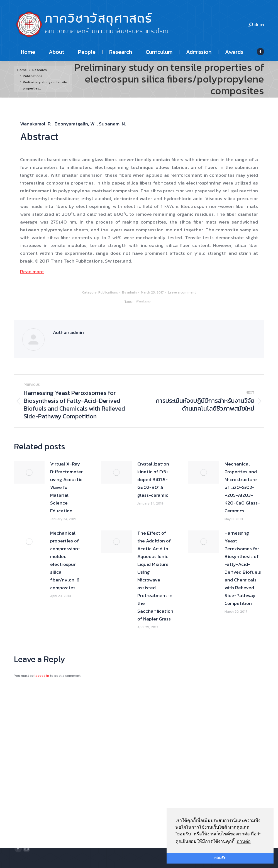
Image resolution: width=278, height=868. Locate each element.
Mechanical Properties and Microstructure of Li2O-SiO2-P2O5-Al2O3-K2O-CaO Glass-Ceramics (242, 487)
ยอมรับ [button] (220, 858)
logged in (42, 676)
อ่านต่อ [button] (244, 841)
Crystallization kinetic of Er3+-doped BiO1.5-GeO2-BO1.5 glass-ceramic (154, 479)
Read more (32, 271)
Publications (108, 292)
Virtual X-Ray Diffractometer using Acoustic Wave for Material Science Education (66, 487)
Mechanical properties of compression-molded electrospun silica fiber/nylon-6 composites (65, 560)
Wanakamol (144, 301)
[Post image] (29, 472)
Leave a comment (182, 292)
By (129, 292)
